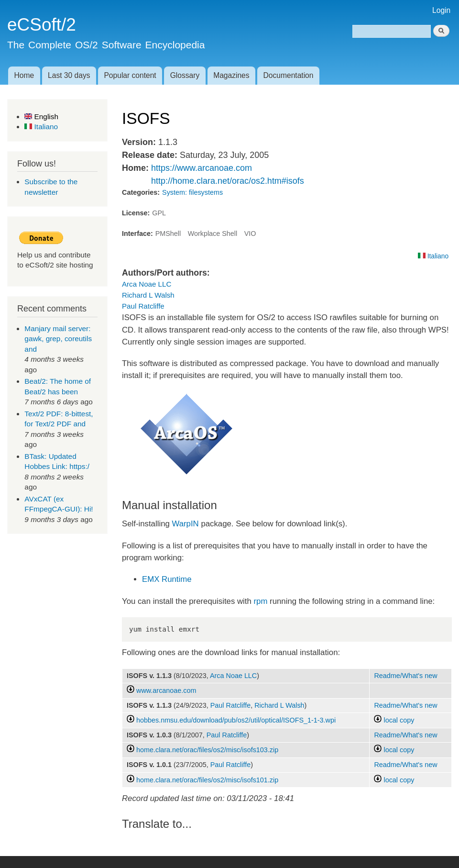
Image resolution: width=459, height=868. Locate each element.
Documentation (289, 75)
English (41, 117)
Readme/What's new (405, 676)
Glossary (185, 75)
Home (24, 75)
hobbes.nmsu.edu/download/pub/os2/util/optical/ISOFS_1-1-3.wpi (236, 720)
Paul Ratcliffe (143, 306)
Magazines (231, 75)
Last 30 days (69, 75)
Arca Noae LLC (147, 284)
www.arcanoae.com (166, 690)
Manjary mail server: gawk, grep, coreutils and (58, 339)
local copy (394, 720)
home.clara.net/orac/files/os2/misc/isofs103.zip (207, 750)
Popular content (130, 75)
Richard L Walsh (148, 295)
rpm (261, 601)
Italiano (41, 127)
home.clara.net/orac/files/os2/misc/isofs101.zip (207, 780)
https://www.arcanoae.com (202, 168)
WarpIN (184, 524)
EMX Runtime (167, 579)
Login (441, 10)
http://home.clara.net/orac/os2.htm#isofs (228, 181)
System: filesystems (192, 192)
